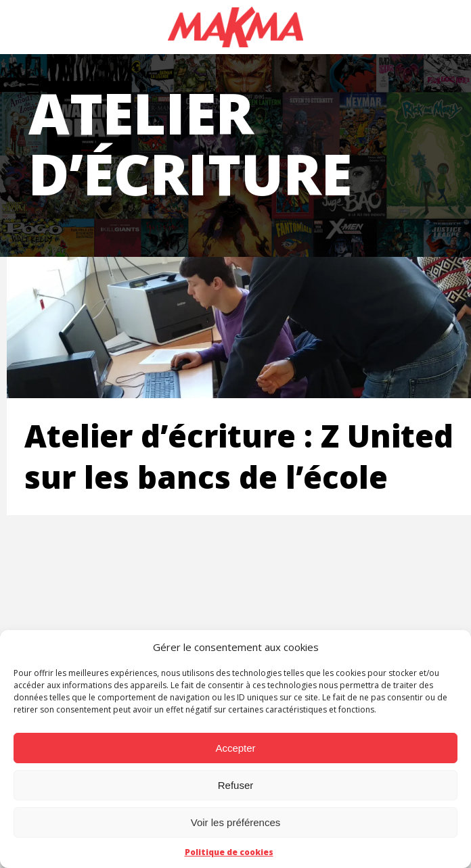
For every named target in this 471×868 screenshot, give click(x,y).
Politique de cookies (229, 852)
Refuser (236, 785)
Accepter (235, 748)
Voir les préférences (236, 822)
